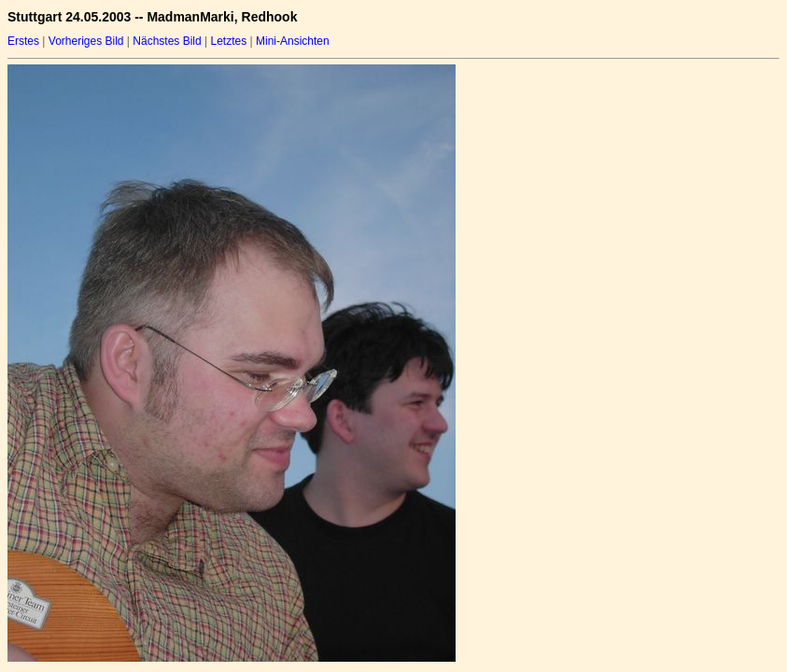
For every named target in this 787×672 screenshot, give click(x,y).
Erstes (23, 41)
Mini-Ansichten (293, 41)
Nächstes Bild (167, 41)
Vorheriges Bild (86, 41)
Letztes (229, 41)
